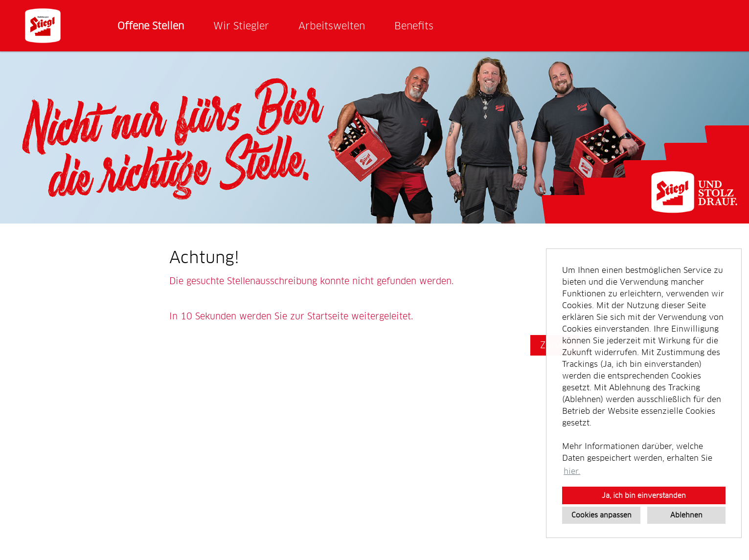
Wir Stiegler (241, 26)
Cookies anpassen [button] (601, 515)
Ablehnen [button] (686, 515)
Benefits (414, 26)
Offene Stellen (151, 26)
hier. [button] (572, 471)
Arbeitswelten (332, 26)
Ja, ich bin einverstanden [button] (644, 495)
